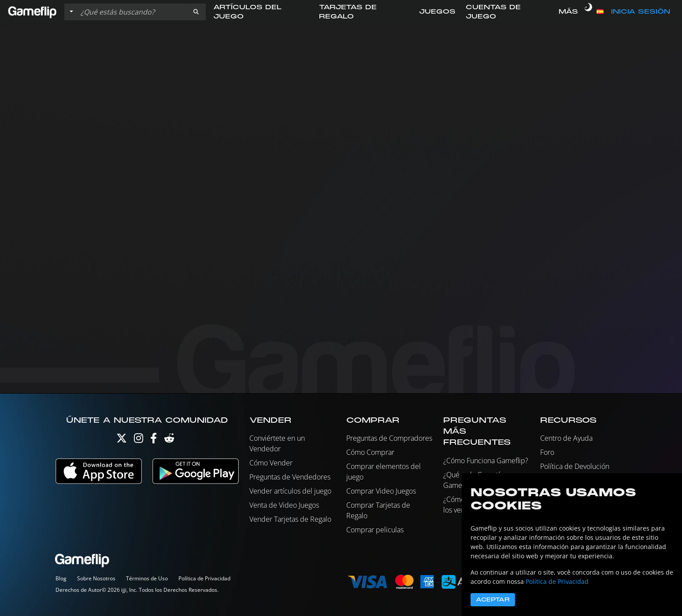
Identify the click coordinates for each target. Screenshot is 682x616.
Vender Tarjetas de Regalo (290, 519)
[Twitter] (122, 440)
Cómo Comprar (370, 452)
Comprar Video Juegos (381, 491)
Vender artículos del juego (290, 491)
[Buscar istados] (132, 12)
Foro (547, 452)
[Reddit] (169, 440)
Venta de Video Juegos (284, 505)
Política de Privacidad (204, 578)
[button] (196, 12)
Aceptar (493, 600)
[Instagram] (139, 440)
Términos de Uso (147, 578)
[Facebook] (154, 440)
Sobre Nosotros (96, 578)
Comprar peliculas (375, 530)
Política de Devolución (575, 466)
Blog (61, 578)
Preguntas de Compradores (389, 438)
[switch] (588, 12)
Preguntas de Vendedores (290, 477)
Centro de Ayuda (566, 438)
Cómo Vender (271, 463)
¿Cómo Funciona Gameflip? (486, 461)
